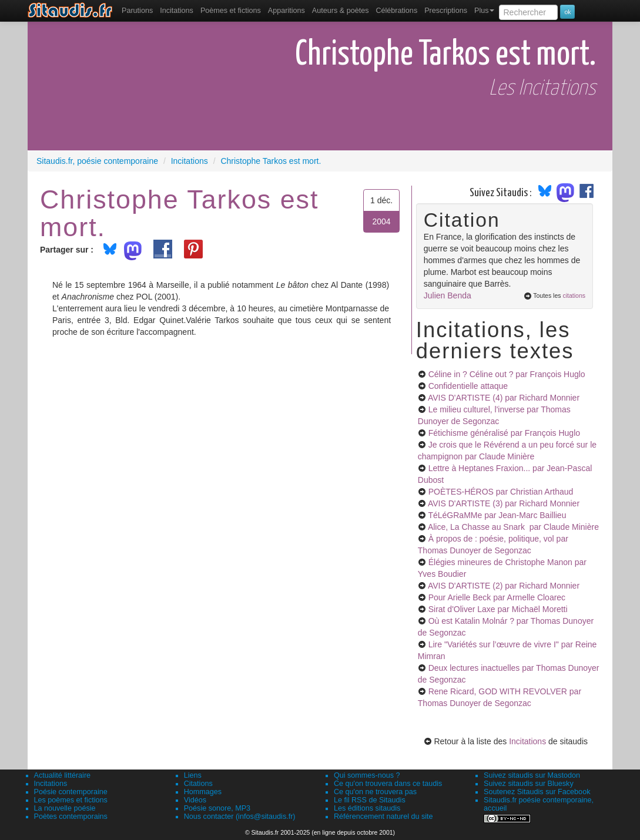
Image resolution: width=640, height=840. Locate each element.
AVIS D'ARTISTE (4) (504, 398)
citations (574, 295)
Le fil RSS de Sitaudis (370, 800)
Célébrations (396, 11)
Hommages (203, 792)
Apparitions (287, 11)
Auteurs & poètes (341, 11)
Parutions (137, 11)
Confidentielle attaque (468, 386)
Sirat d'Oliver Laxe (498, 609)
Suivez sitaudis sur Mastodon (532, 775)
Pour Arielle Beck (497, 597)
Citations (198, 784)
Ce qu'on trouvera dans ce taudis (388, 784)
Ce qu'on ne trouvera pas (375, 792)
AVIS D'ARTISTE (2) (504, 586)
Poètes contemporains (71, 817)
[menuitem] (137, 11)
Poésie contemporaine (71, 792)
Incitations (527, 741)
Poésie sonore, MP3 (217, 808)
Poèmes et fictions (231, 11)
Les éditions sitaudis (367, 808)
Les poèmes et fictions (71, 800)
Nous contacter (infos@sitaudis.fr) (240, 817)
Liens (193, 775)
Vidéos (195, 800)
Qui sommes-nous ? (367, 775)
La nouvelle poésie (65, 808)
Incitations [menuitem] (177, 11)
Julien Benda (448, 295)
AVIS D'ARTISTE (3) (504, 503)
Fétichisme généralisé (504, 433)
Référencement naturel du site (383, 817)
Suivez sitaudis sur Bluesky (529, 784)
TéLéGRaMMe (497, 515)
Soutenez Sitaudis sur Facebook (537, 792)
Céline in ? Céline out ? (507, 374)
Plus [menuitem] (485, 11)
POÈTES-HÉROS (501, 492)
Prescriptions (446, 11)
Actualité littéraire (63, 775)
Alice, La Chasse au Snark (513, 527)
